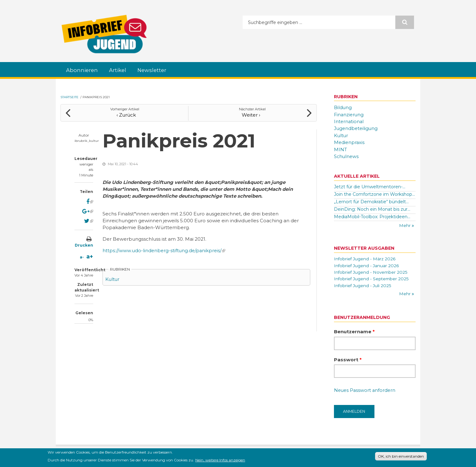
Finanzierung (349, 115)
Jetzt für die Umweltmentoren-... (370, 186)
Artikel (119, 70)
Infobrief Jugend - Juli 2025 (363, 285)
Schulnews (347, 155)
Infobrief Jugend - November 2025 (372, 272)
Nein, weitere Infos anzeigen (220, 461)
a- (82, 256)
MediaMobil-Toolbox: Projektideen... (372, 215)
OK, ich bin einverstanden (401, 457)
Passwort (348, 360)
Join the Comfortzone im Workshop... (374, 193)
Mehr (405, 225)
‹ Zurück (125, 114)
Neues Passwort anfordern (366, 391)
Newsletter (155, 70)
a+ (90, 256)
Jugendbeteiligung (357, 128)
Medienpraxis (350, 142)
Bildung (343, 108)
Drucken (84, 244)
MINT (340, 149)
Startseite (69, 97)
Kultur (113, 278)
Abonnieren (83, 70)
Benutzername (354, 332)
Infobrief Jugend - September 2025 (372, 278)
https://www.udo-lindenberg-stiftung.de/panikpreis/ (165, 250)
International (349, 121)
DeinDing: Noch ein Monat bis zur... (372, 208)
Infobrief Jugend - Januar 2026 (367, 265)
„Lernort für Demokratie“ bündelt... (371, 200)
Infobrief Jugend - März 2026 (365, 258)
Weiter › (252, 114)
